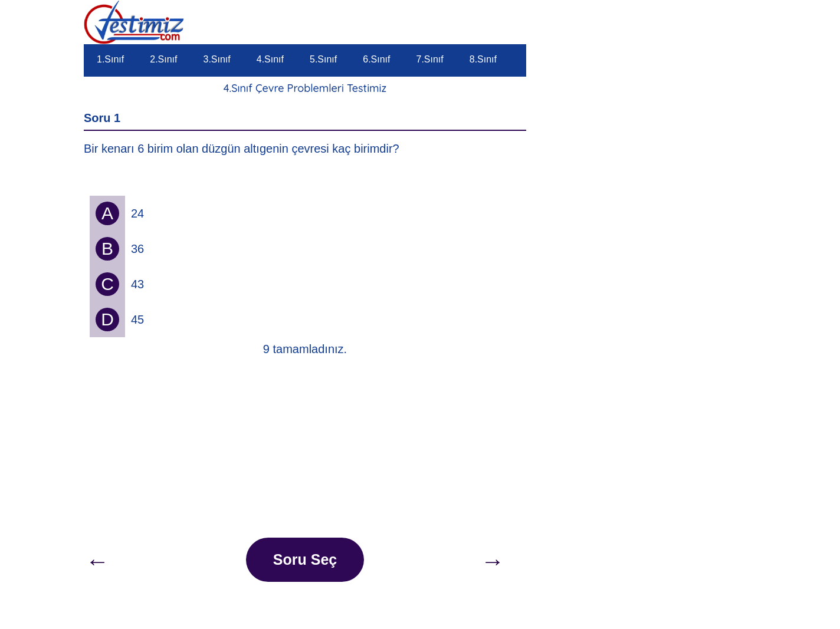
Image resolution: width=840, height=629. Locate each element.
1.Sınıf (110, 59)
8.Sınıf (483, 59)
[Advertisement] (305, 449)
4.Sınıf (270, 59)
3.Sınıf (217, 59)
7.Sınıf (430, 59)
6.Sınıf (376, 59)
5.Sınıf (323, 59)
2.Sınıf (163, 59)
